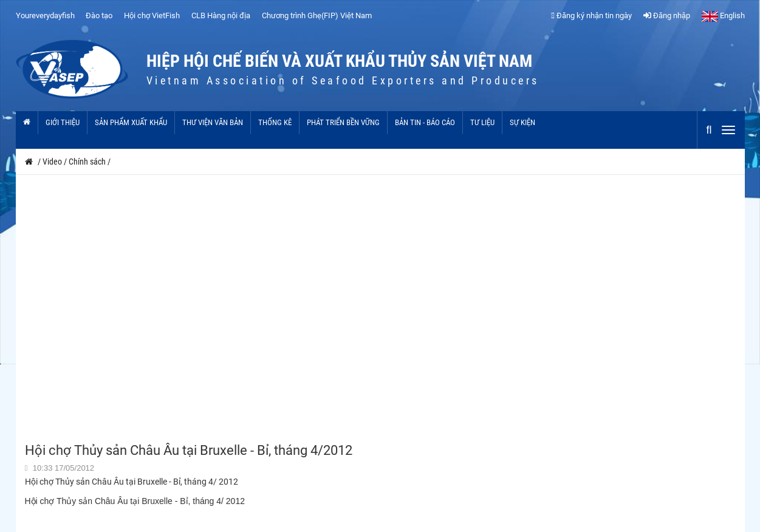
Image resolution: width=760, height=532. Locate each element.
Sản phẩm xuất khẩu (131, 122)
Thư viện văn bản (213, 122)
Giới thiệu (63, 122)
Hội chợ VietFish (152, 15)
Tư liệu (482, 122)
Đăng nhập (667, 15)
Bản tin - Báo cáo (425, 122)
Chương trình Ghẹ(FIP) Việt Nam (317, 15)
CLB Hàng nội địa (221, 15)
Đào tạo (99, 15)
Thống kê (275, 122)
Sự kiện (522, 122)
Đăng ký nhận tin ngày (591, 15)
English (723, 15)
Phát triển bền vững (343, 122)
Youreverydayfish (45, 15)
